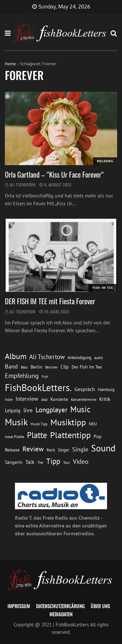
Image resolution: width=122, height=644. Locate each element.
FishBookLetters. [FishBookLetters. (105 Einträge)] (38, 387)
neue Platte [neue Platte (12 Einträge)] (14, 437)
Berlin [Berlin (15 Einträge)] (36, 367)
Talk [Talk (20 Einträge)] (30, 462)
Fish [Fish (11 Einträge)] (45, 377)
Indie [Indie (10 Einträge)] (9, 400)
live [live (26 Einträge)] (28, 410)
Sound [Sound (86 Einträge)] (103, 448)
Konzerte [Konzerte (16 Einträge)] (59, 399)
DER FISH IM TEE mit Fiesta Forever (50, 301)
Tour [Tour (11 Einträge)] (67, 462)
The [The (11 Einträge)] (40, 462)
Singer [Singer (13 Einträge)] (64, 450)
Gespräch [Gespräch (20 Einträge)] (85, 389)
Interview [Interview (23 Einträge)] (27, 399)
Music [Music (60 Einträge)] (80, 409)
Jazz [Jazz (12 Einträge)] (44, 399)
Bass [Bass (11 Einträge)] (24, 367)
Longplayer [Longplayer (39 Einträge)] (51, 410)
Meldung (105, 161)
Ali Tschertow (23, 185)
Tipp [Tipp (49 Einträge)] (53, 461)
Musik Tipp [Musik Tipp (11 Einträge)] (39, 424)
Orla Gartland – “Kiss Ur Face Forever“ (54, 174)
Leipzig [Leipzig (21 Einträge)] (13, 410)
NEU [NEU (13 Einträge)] (93, 424)
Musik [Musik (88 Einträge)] (16, 422)
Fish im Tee (103, 288)
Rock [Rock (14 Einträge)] (51, 450)
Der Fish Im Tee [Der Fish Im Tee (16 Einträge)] (87, 367)
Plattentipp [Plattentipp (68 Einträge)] (70, 435)
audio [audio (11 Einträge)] (99, 358)
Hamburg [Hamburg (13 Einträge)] (106, 390)
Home (10, 64)
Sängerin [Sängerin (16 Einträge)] (14, 462)
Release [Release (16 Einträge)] (12, 450)
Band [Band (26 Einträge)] (11, 366)
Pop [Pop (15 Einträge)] (98, 436)
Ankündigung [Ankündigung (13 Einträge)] (80, 358)
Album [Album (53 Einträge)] (16, 356)
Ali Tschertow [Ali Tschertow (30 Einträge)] (47, 357)
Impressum (19, 606)
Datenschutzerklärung (60, 606)
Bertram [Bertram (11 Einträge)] (51, 367)
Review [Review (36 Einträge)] (33, 449)
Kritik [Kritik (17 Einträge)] (105, 399)
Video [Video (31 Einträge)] (81, 461)
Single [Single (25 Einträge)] (80, 449)
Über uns (100, 606)
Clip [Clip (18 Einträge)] (65, 367)
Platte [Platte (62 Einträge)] (37, 435)
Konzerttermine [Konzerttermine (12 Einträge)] (84, 399)
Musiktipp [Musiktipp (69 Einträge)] (68, 422)
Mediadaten (61, 614)
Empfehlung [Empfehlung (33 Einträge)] (22, 376)
